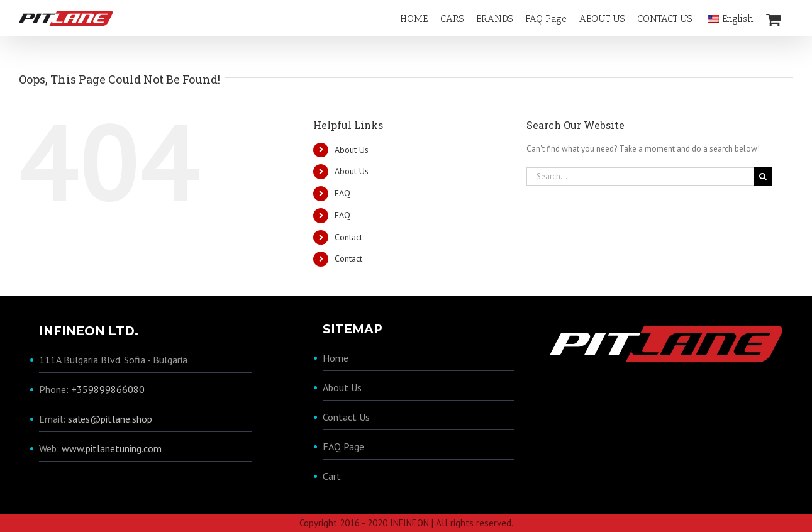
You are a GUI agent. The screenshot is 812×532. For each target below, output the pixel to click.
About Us (352, 149)
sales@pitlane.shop (110, 419)
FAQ (342, 193)
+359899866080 (108, 389)
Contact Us (346, 416)
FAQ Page (343, 446)
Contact (348, 236)
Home (336, 357)
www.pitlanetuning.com (112, 448)
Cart (332, 475)
